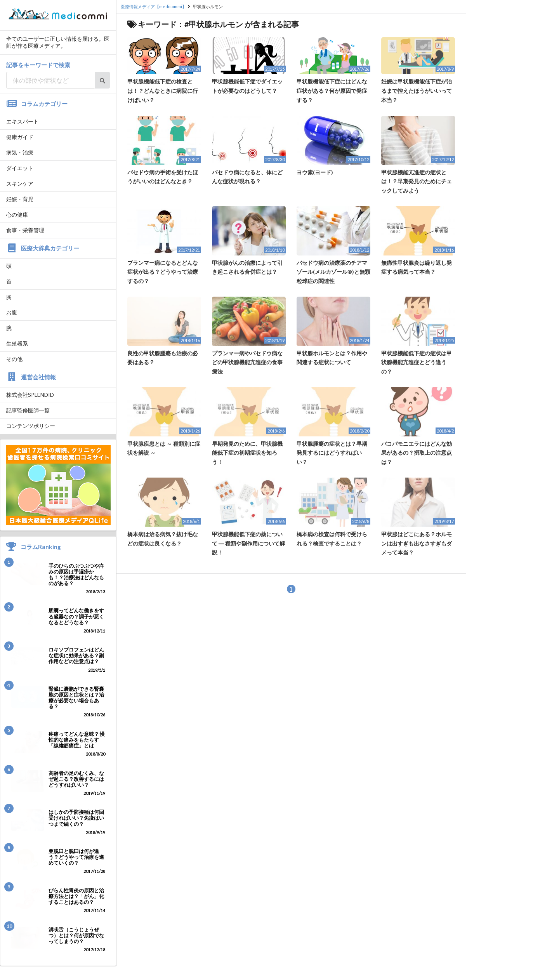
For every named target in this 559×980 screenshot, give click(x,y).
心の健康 (17, 215)
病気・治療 (20, 152)
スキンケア (20, 183)
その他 (14, 359)
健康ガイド (20, 137)
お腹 (12, 312)
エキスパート (23, 121)
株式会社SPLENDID (30, 395)
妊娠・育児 (20, 199)
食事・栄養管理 (25, 230)
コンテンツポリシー (31, 426)
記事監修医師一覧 (28, 410)
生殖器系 (17, 343)
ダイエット (20, 168)
